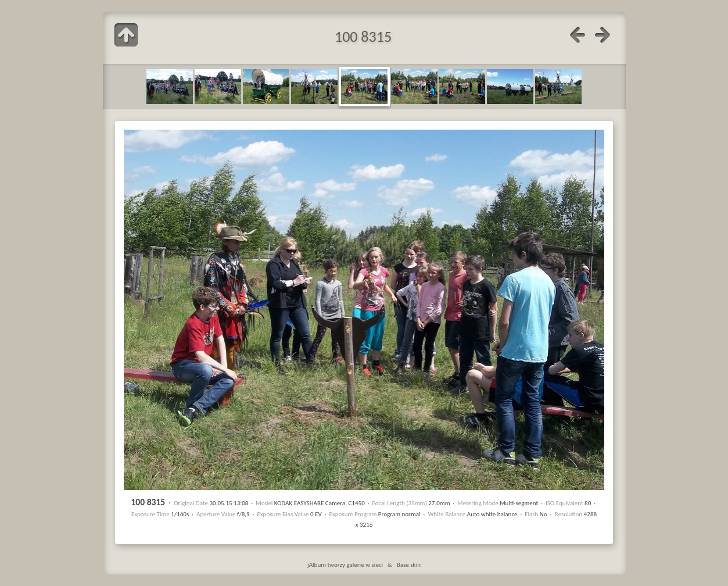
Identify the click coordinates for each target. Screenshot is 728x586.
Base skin (409, 564)
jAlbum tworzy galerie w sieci (345, 564)
